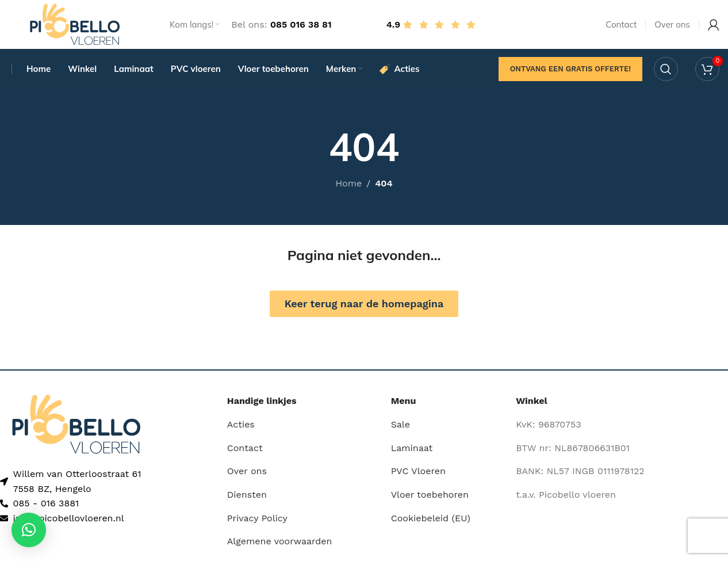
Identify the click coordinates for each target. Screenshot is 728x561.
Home (348, 187)
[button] (29, 530)
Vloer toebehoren (430, 498)
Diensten (247, 498)
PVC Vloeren (418, 474)
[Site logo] (75, 25)
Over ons (247, 474)
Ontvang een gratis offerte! (570, 72)
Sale (401, 428)
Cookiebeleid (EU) (431, 521)
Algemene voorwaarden (280, 545)
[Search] (666, 72)
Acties (241, 428)
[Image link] (76, 427)
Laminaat (412, 451)
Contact (245, 451)
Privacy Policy (257, 521)
